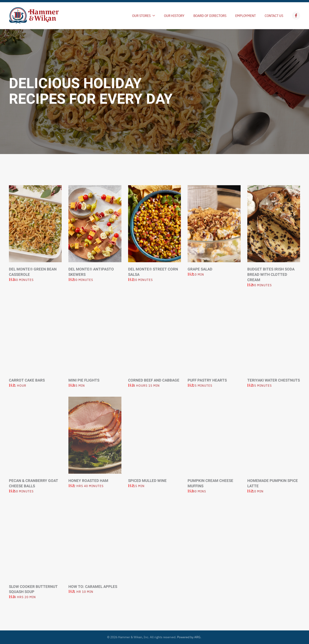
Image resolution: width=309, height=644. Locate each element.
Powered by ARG (187, 637)
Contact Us (274, 16)
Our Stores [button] (144, 16)
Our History (174, 16)
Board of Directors (210, 16)
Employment (246, 16)
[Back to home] (34, 16)
